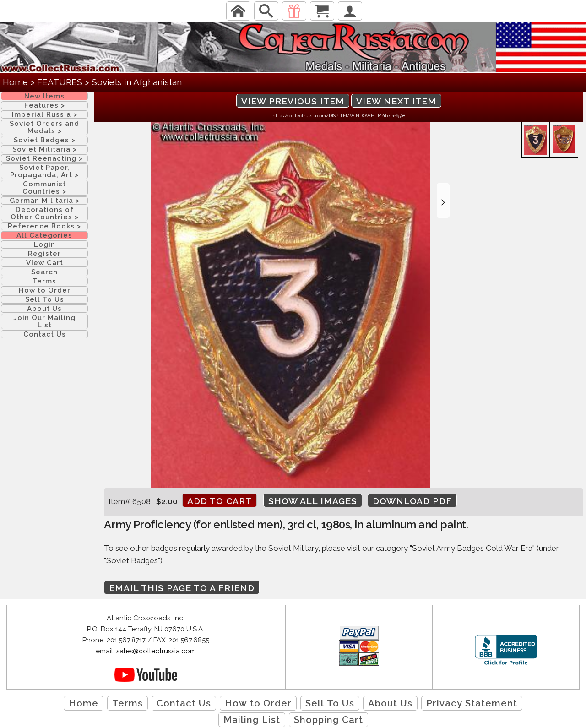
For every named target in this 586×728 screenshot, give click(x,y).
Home (15, 82)
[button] (443, 201)
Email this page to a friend (182, 588)
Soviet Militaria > (45, 149)
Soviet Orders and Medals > (44, 127)
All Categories (44, 235)
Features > (45, 105)
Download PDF (412, 501)
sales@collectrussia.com (156, 651)
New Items (44, 96)
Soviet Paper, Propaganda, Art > (44, 171)
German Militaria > (45, 201)
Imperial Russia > (45, 114)
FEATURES (60, 82)
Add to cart (220, 501)
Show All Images (313, 501)
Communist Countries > (44, 188)
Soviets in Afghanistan (137, 82)
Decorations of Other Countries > (45, 213)
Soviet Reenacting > (44, 158)
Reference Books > (44, 226)
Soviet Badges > (45, 140)
